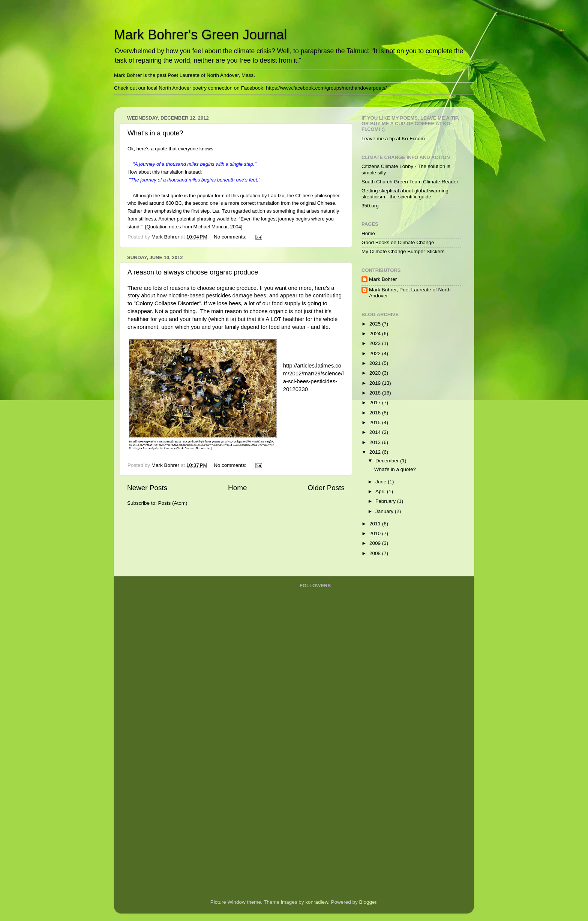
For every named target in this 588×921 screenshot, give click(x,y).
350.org (370, 206)
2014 (376, 432)
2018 (376, 393)
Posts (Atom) (173, 503)
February (386, 501)
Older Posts (326, 488)
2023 (376, 343)
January (385, 511)
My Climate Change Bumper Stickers (403, 251)
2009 (376, 543)
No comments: (231, 237)
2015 (376, 422)
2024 (376, 334)
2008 (376, 553)
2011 (376, 524)
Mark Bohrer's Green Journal (200, 35)
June (382, 482)
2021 (376, 363)
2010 (376, 533)
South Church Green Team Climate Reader (410, 182)
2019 (376, 383)
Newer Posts (147, 488)
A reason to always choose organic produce (193, 272)
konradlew (317, 902)
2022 (376, 353)
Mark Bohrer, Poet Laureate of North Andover (410, 293)
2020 (376, 373)
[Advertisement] (330, 773)
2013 (376, 442)
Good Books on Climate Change (398, 242)
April (381, 491)
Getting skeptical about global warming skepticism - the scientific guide (405, 194)
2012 (376, 452)
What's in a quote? (155, 133)
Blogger (368, 902)
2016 (376, 413)
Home (237, 488)
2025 (376, 324)
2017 (376, 403)
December (388, 461)
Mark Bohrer (383, 279)
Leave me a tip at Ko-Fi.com (393, 139)
